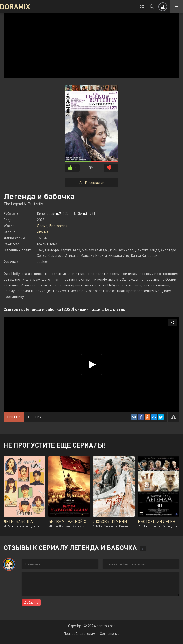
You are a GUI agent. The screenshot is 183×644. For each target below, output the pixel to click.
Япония (43, 232)
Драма (42, 226)
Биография (58, 226)
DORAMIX (15, 6)
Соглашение (110, 633)
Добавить (31, 602)
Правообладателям (79, 633)
